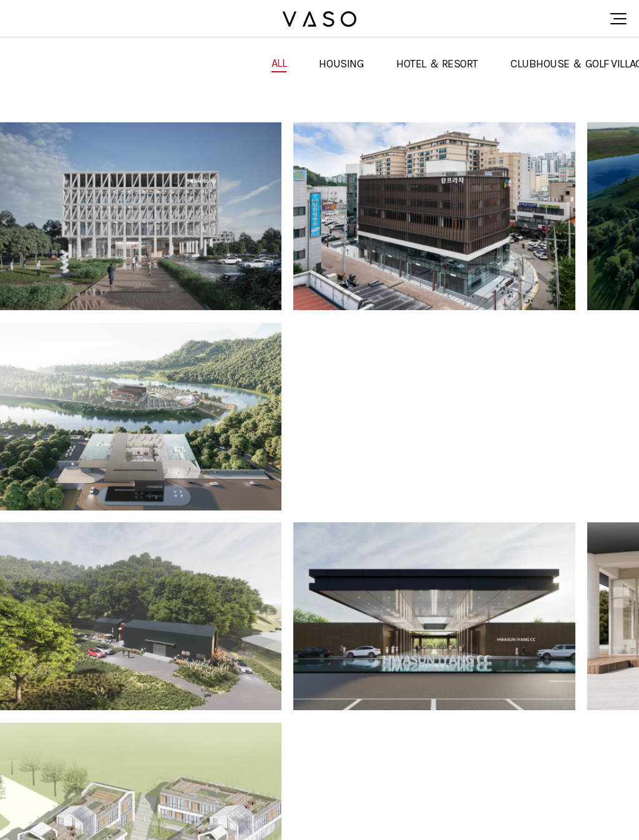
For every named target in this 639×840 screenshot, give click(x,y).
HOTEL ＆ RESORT (437, 64)
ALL (279, 63)
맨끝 (605, 700)
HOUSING (341, 64)
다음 (584, 700)
